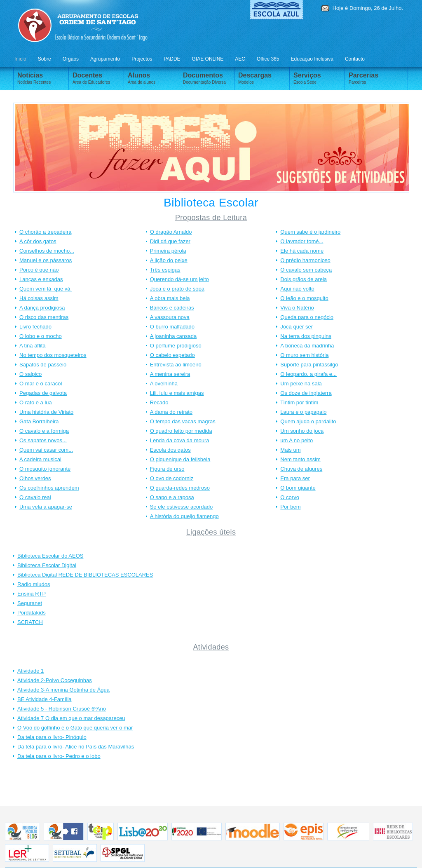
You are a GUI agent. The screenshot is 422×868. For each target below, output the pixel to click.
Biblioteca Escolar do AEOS (50, 556)
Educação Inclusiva (312, 59)
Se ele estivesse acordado (181, 507)
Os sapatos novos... (43, 440)
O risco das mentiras (44, 317)
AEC (240, 59)
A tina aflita (33, 346)
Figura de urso (167, 469)
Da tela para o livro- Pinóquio (52, 737)
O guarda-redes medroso (180, 488)
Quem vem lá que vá (46, 289)
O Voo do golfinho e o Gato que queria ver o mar (75, 728)
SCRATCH (30, 622)
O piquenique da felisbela (180, 459)
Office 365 (268, 59)
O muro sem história (304, 355)
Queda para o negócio (307, 317)
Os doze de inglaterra (306, 393)
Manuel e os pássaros (46, 260)
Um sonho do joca (302, 431)
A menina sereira (170, 374)
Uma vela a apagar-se (46, 507)
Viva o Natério (297, 308)
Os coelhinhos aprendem (49, 488)
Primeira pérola (168, 251)
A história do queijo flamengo (184, 516)
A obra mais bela (170, 298)
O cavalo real (35, 497)
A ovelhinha (164, 384)
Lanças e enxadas (41, 279)
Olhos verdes (35, 478)
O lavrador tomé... (302, 241)
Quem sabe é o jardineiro (310, 232)
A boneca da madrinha (307, 346)
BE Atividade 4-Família (45, 699)
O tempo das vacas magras (183, 421)
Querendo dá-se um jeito (179, 279)
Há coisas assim (39, 298)
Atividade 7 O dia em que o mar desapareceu (71, 718)
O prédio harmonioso (305, 260)
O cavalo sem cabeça (306, 270)
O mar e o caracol (41, 384)
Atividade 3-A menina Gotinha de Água (63, 690)
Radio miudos (34, 584)
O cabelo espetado (172, 355)
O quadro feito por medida (181, 431)
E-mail (325, 9)
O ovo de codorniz (172, 478)
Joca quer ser (297, 327)
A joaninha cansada (173, 336)
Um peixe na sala (301, 384)
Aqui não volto (297, 289)
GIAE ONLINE (208, 59)
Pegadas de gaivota (43, 393)
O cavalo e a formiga (44, 431)
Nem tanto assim (300, 459)
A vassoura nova (170, 317)
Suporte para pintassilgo (309, 365)
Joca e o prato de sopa (177, 289)
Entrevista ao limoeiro (176, 365)
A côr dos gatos (38, 241)
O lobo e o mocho (41, 336)
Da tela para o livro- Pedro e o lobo (59, 756)
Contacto (355, 59)
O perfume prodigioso (176, 346)
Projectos (142, 59)
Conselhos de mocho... (47, 251)
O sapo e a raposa (172, 497)
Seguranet (30, 603)
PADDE (172, 59)
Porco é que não (39, 270)
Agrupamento (105, 59)
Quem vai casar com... (46, 450)
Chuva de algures (301, 469)
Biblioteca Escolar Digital (47, 565)
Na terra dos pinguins (306, 336)
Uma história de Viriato (46, 412)
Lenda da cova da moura (180, 440)
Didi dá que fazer (170, 241)
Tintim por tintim (299, 402)
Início (20, 59)
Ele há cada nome (302, 251)
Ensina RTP (32, 594)
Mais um (290, 450)
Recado (159, 402)
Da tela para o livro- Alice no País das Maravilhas (76, 747)
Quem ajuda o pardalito (308, 421)
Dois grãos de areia (304, 279)
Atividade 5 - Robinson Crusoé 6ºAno (62, 709)
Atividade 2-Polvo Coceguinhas (55, 680)
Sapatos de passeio (43, 365)
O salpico (30, 374)
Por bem (290, 507)
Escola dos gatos (170, 450)
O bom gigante (298, 488)
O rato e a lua (36, 402)
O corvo (290, 497)
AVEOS (86, 22)
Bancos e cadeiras (172, 308)
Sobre (45, 59)
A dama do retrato (171, 412)
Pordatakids (32, 613)
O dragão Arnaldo (171, 232)
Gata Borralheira (39, 421)
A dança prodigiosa (42, 308)
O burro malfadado (172, 327)
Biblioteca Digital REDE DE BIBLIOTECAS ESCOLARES (85, 575)
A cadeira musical (40, 459)
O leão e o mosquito (304, 298)
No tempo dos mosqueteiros (53, 355)
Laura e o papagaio (303, 412)
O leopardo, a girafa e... (308, 374)
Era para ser (295, 478)
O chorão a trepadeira (45, 232)
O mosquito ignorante (45, 469)
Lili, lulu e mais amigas (177, 393)
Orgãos (71, 59)
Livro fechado (35, 327)
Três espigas (165, 270)
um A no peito (297, 440)
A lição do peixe (169, 260)
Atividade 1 (30, 671)
